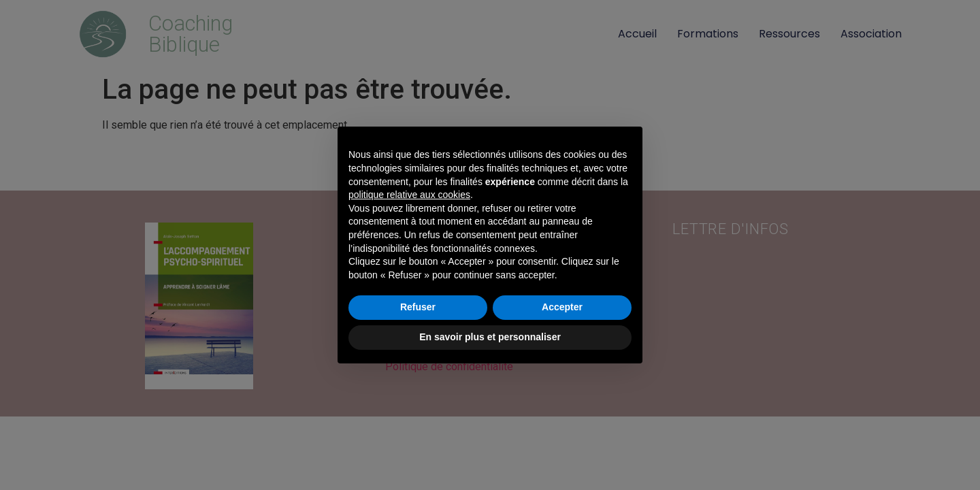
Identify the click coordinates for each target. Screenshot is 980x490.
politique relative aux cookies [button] (409, 195)
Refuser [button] (418, 307)
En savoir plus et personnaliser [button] (490, 337)
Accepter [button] (562, 307)
